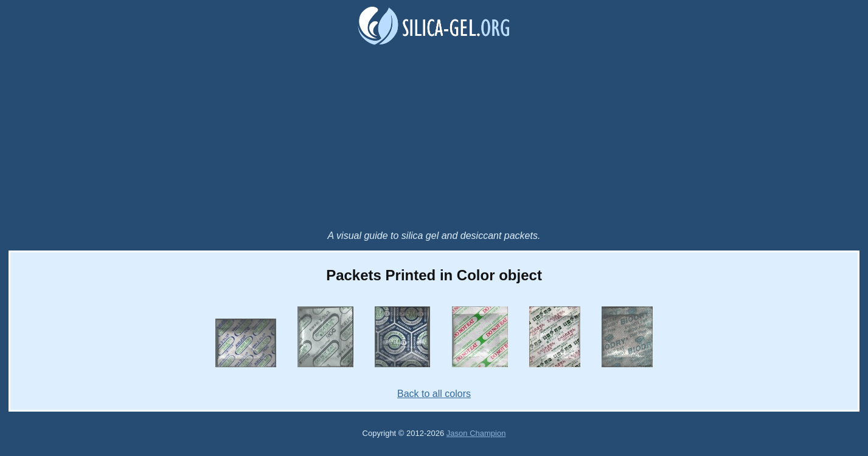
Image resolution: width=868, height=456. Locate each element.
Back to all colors (434, 394)
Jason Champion (476, 433)
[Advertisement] (434, 139)
